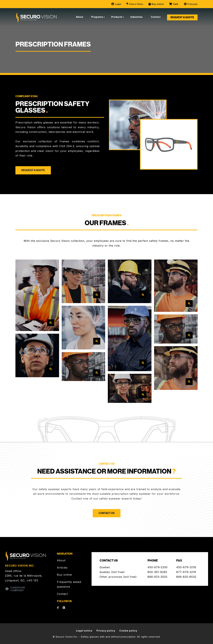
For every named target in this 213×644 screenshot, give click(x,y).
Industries (137, 17)
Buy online (156, 4)
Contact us (107, 513)
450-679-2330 (158, 567)
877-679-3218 (186, 572)
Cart (174, 4)
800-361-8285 (157, 572)
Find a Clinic (135, 4)
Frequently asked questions (69, 584)
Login (116, 4)
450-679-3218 (186, 567)
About (79, 17)
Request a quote (182, 17)
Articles (62, 568)
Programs (97, 17)
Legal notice (84, 631)
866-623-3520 (157, 577)
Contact (156, 17)
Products (117, 17)
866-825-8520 (186, 577)
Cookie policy (128, 631)
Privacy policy (106, 631)
